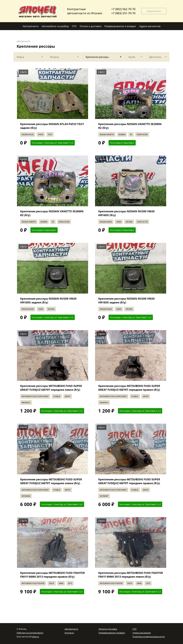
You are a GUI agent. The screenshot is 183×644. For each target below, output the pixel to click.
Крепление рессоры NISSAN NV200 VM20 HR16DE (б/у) (126, 213)
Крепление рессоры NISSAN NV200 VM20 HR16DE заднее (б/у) (48, 300)
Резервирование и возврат (112, 633)
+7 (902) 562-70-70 (123, 9)
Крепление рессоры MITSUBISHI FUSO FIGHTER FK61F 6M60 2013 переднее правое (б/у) (52, 575)
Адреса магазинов (142, 633)
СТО (135, 629)
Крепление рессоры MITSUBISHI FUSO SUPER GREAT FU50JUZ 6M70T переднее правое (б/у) (129, 388)
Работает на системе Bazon (30, 633)
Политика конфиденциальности (149, 637)
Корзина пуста (154, 11)
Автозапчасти (23, 41)
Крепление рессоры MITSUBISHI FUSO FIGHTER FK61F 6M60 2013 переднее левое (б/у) (131, 575)
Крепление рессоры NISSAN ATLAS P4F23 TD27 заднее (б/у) (52, 126)
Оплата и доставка (108, 629)
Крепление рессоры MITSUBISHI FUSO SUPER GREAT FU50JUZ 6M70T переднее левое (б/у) (51, 388)
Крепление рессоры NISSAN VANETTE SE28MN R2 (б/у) (130, 126)
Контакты (69, 633)
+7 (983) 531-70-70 (123, 13)
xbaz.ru (36, 637)
